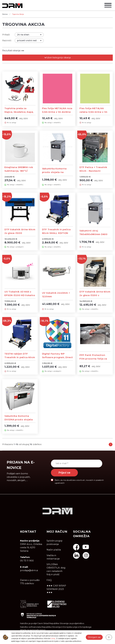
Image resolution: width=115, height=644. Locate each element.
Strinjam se (94, 637)
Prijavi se (64, 473)
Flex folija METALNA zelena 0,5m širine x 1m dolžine (93, 112)
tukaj (53, 638)
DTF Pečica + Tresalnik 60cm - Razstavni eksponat (93, 171)
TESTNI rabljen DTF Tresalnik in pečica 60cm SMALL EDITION (20, 358)
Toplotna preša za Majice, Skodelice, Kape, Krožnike (19, 112)
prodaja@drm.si (29, 570)
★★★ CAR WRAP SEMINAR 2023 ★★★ (56, 589)
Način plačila (54, 550)
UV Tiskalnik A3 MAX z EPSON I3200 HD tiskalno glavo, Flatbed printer (20, 295)
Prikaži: (6, 35)
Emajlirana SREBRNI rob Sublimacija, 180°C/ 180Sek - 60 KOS (19, 171)
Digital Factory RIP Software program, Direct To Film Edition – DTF (57, 358)
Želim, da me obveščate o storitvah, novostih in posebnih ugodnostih (79, 482)
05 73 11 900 (27, 561)
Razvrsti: (7, 40)
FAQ (49, 580)
